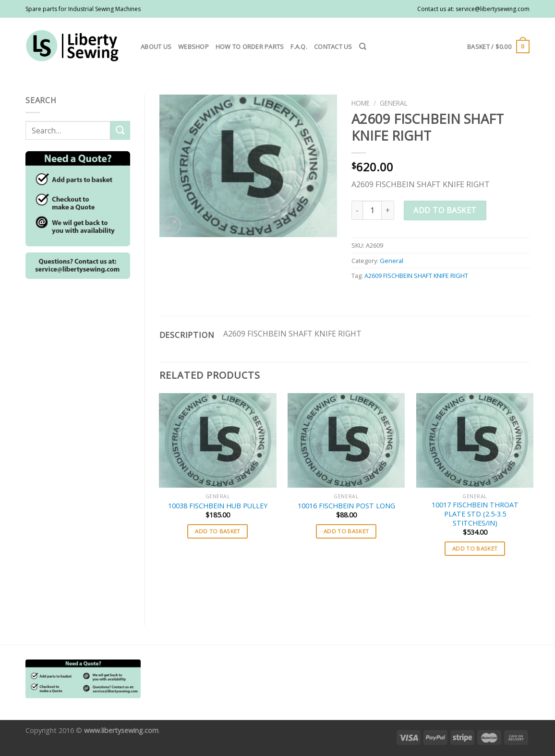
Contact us (333, 47)
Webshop (193, 47)
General (394, 103)
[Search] (363, 47)
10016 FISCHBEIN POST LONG (346, 506)
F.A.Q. (299, 47)
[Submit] (120, 130)
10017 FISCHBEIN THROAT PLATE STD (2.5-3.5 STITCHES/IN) (475, 514)
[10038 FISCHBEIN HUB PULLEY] (217, 441)
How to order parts (250, 47)
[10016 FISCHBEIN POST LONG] (346, 441)
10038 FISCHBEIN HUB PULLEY (218, 506)
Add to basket (445, 210)
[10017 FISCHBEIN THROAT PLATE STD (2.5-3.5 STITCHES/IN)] (475, 441)
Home (361, 103)
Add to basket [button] (218, 531)
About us (156, 47)
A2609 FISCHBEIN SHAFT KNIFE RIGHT (416, 276)
